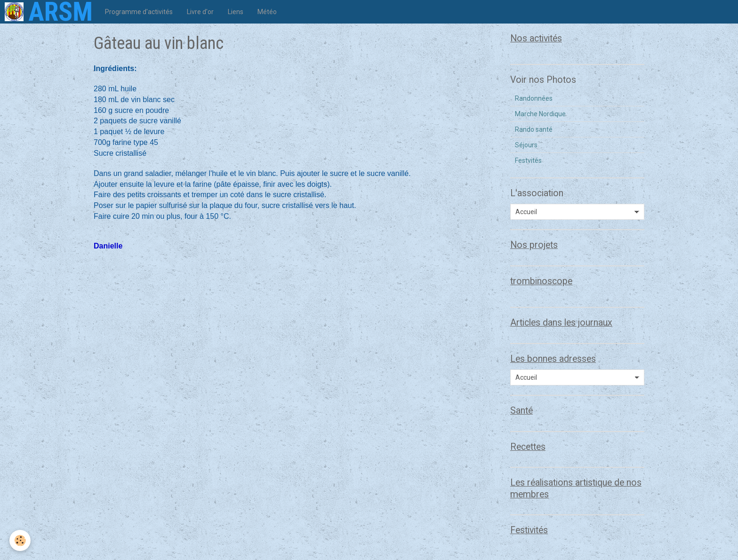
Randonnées (534, 98)
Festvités (528, 160)
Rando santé (534, 129)
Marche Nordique (540, 114)
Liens (236, 12)
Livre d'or (200, 12)
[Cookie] (20, 540)
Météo (267, 12)
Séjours (526, 145)
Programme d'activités (139, 12)
